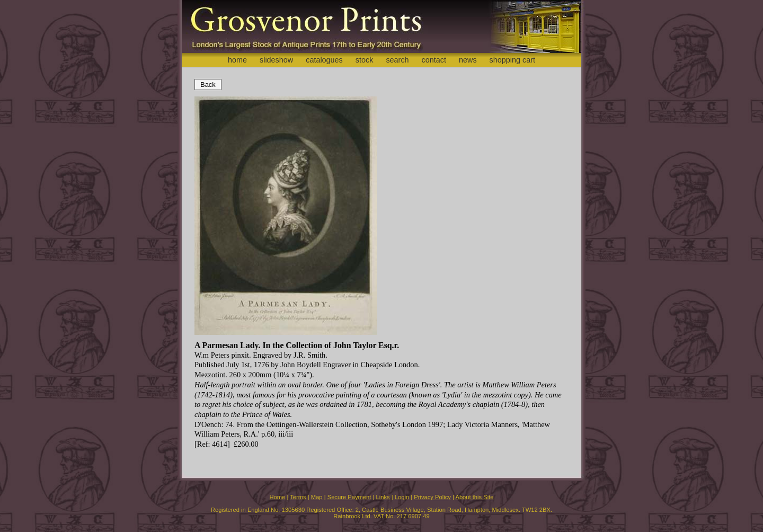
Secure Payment (349, 497)
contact (434, 60)
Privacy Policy (432, 497)
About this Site (474, 497)
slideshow (276, 60)
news (468, 60)
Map (317, 497)
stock (365, 60)
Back (208, 85)
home (237, 60)
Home (277, 497)
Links (383, 497)
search (397, 60)
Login (402, 497)
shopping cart (512, 60)
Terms (298, 497)
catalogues (324, 60)
